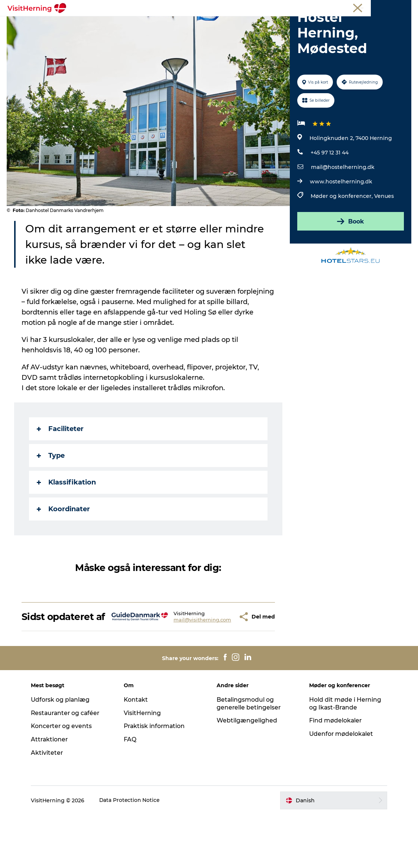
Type (51, 498)
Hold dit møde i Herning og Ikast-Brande (344, 756)
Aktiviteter (50, 806)
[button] (218, 664)
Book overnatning (209, 32)
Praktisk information (157, 779)
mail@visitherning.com (181, 667)
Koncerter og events (65, 779)
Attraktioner (53, 792)
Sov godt (318, 24)
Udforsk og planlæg (64, 752)
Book (350, 263)
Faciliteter (61, 471)
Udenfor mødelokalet (341, 787)
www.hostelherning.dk (341, 224)
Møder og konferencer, (342, 238)
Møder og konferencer (364, 7)
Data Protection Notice (133, 853)
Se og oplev (245, 24)
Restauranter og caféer (69, 766)
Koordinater (64, 551)
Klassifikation (67, 525)
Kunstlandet (200, 24)
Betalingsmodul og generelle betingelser (249, 756)
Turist (301, 7)
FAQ (132, 792)
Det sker (100, 24)
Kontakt (138, 752)
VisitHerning (144, 766)
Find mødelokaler (335, 774)
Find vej (283, 24)
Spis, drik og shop (147, 24)
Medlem (324, 7)
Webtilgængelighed (247, 774)
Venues (384, 238)
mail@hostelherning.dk (343, 209)
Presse (403, 7)
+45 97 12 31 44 (330, 195)
